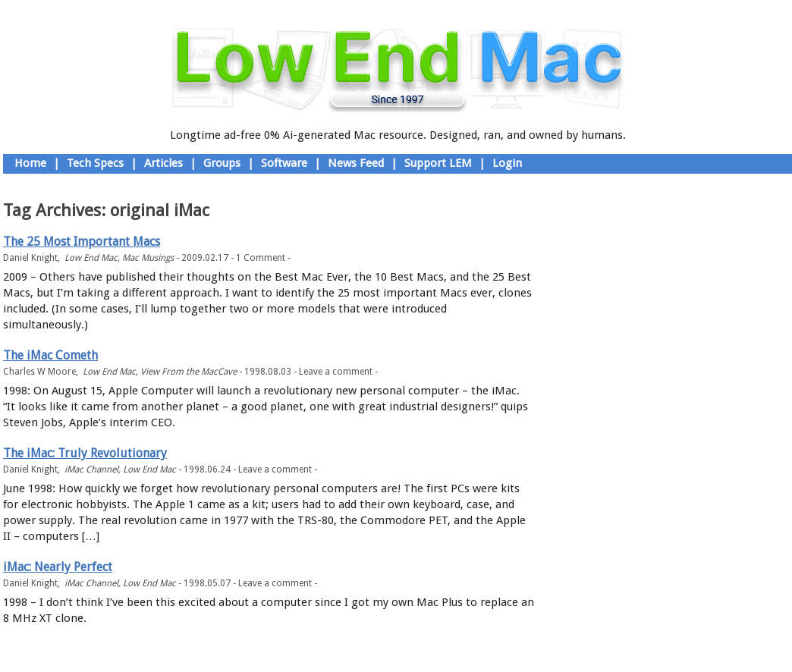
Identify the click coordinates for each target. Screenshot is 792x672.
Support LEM (438, 163)
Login (507, 163)
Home (30, 163)
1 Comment (261, 258)
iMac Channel (91, 469)
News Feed (356, 163)
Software (284, 163)
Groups (222, 163)
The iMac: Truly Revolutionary (85, 453)
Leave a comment (336, 372)
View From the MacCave (189, 372)
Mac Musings (148, 258)
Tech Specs (95, 163)
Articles (163, 163)
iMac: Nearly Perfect (58, 567)
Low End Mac (91, 258)
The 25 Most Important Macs (82, 242)
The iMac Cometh (50, 355)
